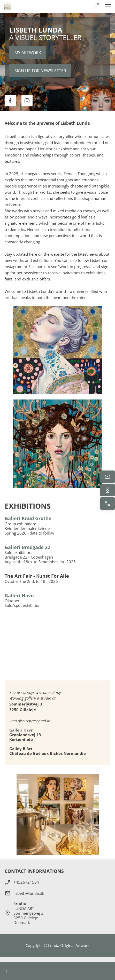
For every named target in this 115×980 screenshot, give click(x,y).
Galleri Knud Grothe (28, 518)
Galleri (16, 730)
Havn (28, 730)
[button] (98, 6)
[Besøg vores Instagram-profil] (27, 101)
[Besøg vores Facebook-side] (10, 101)
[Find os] (108, 490)
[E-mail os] (108, 477)
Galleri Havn (19, 595)
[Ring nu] (108, 504)
